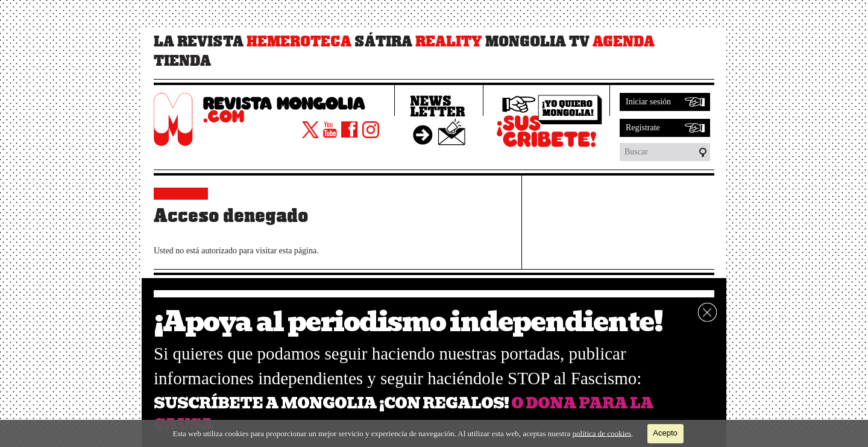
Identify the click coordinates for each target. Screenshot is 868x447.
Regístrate (643, 128)
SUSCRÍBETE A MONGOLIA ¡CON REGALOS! (331, 403)
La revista (199, 42)
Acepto (665, 433)
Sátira (383, 42)
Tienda (182, 61)
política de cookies (602, 433)
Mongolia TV (537, 42)
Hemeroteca (299, 42)
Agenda (624, 42)
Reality (449, 42)
